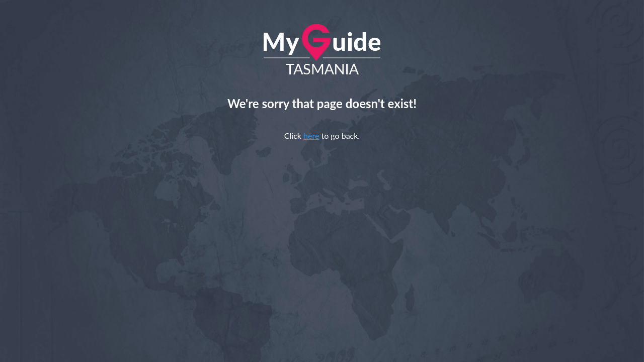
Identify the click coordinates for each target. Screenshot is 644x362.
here (311, 135)
